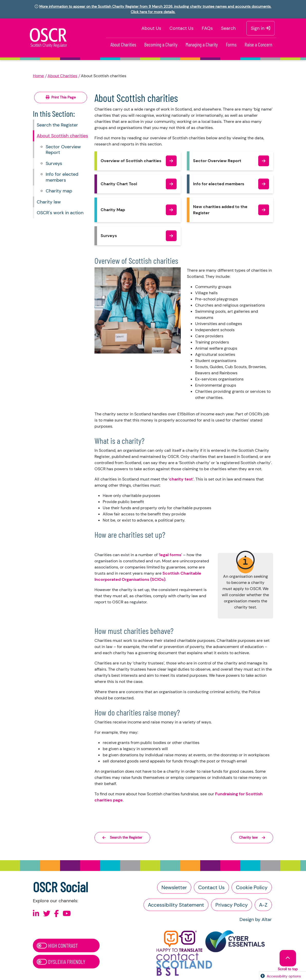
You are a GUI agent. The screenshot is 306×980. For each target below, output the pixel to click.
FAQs (207, 28)
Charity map (59, 191)
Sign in (261, 28)
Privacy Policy (232, 905)
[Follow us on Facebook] (56, 914)
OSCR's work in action (60, 213)
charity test (181, 479)
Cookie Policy (252, 887)
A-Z (263, 905)
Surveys (54, 163)
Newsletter (174, 887)
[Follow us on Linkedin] (36, 914)
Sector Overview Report (63, 150)
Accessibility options (284, 976)
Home (38, 76)
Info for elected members (62, 177)
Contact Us (181, 28)
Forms (231, 44)
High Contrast (57, 945)
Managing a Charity (202, 44)
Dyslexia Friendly (61, 962)
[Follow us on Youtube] (67, 914)
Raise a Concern (258, 44)
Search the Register (57, 125)
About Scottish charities (62, 136)
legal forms (170, 555)
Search (228, 28)
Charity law (49, 202)
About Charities (123, 44)
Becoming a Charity (161, 44)
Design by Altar (256, 919)
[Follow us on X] (47, 914)
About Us (151, 28)
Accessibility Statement (176, 905)
